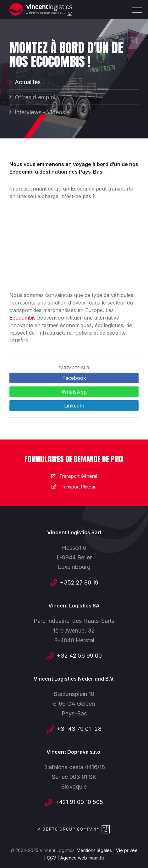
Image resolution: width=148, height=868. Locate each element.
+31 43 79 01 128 (79, 729)
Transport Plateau (78, 487)
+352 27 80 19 (79, 582)
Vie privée (127, 850)
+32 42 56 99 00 (79, 656)
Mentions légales (94, 850)
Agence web (74, 858)
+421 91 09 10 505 (79, 802)
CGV (52, 858)
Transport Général (78, 476)
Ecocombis (23, 318)
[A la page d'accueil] (41, 10)
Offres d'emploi (35, 97)
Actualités (28, 82)
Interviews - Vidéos (40, 112)
